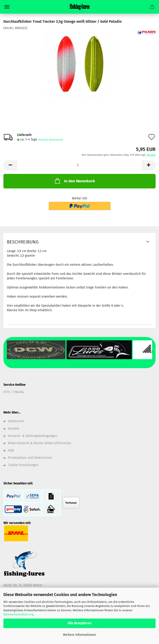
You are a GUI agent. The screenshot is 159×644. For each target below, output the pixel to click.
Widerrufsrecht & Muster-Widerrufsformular (40, 443)
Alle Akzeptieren (80, 623)
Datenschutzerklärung (18, 614)
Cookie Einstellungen (23, 465)
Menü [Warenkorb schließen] (7, 7)
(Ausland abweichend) (51, 140)
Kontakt (14, 429)
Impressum (16, 421)
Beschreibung (23, 242)
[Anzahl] (79, 165)
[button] (10, 165)
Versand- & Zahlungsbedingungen (33, 436)
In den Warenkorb (74, 181)
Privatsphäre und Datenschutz (30, 458)
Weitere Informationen (79, 635)
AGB (11, 450)
